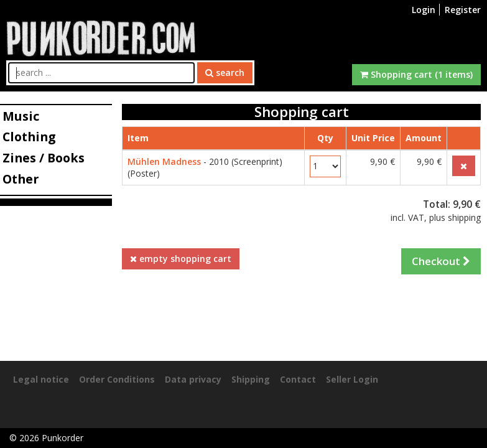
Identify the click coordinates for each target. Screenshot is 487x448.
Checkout (441, 261)
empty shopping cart (181, 259)
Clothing (29, 137)
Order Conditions (117, 379)
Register (463, 10)
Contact (298, 379)
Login (424, 10)
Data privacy (193, 379)
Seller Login (352, 379)
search (225, 72)
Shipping (251, 379)
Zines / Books (44, 158)
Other (21, 179)
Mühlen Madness (164, 161)
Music (21, 116)
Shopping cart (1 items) (416, 74)
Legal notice (41, 379)
